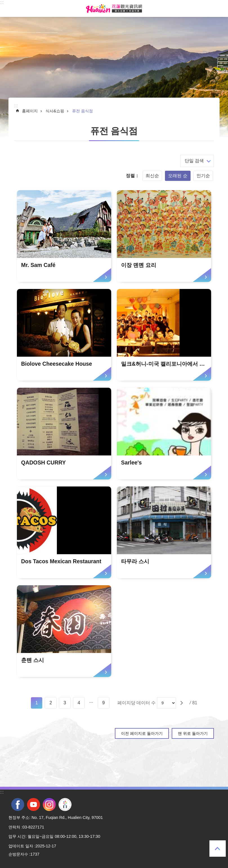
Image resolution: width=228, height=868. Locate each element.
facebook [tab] (18, 805)
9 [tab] (103, 703)
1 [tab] (37, 703)
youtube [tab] (33, 805)
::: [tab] (2, 2)
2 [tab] (51, 703)
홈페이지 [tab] (30, 111)
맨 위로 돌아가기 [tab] (218, 849)
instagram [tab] (49, 805)
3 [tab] (65, 703)
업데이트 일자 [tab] (21, 846)
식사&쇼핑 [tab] (55, 111)
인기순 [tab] (203, 176)
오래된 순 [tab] (178, 176)
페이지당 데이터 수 (137, 703)
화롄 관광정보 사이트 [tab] (114, 8)
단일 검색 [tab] (194, 161)
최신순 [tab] (152, 176)
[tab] (64, 236)
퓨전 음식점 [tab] (82, 111)
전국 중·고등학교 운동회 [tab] (65, 805)
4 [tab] (79, 703)
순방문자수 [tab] (18, 854)
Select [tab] (3, 3)
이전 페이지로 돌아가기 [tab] (142, 733)
